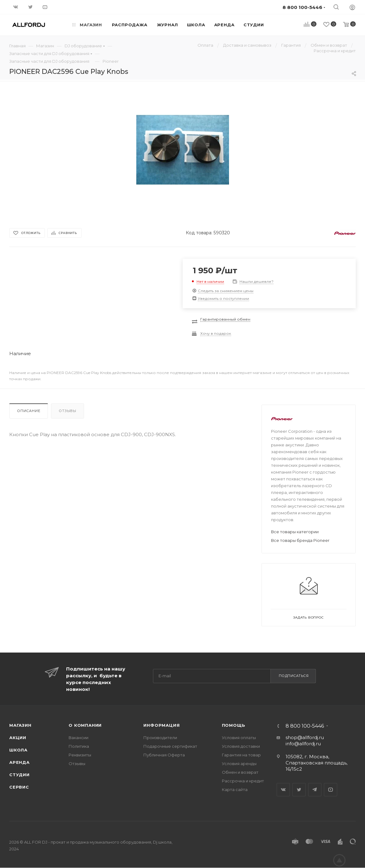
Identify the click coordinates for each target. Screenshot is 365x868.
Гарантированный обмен (225, 319)
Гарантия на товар (241, 755)
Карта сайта (235, 789)
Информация (161, 725)
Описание (29, 411)
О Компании (85, 725)
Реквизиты (80, 755)
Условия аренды (239, 764)
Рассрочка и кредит (243, 781)
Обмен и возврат (240, 772)
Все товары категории (295, 532)
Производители (160, 738)
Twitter (299, 790)
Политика (79, 746)
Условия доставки (241, 746)
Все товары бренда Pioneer (300, 540)
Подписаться (294, 676)
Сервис (19, 787)
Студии (19, 775)
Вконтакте (283, 790)
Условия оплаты (239, 738)
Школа (18, 750)
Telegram (315, 790)
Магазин (20, 725)
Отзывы (68, 411)
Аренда (19, 762)
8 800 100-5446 (305, 726)
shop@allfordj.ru (305, 737)
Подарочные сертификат (170, 746)
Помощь (234, 725)
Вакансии (79, 738)
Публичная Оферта (164, 755)
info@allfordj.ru (303, 744)
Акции (18, 738)
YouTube (331, 790)
